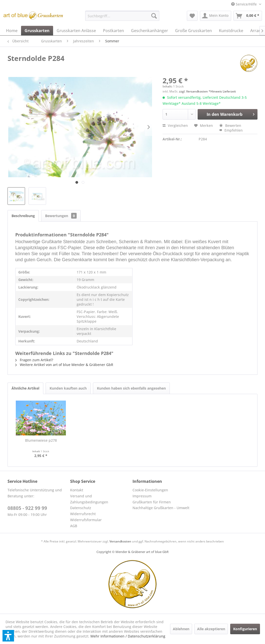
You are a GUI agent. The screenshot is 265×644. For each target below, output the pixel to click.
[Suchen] (154, 16)
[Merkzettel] (192, 16)
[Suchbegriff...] (122, 16)
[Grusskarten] (37, 31)
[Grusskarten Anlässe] (76, 31)
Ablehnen (181, 629)
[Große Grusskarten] (193, 31)
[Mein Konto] (216, 16)
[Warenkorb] (248, 16)
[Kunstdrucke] (231, 31)
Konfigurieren (245, 629)
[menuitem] (246, 4)
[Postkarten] (113, 31)
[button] (8, 636)
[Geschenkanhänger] (150, 31)
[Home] (12, 31)
